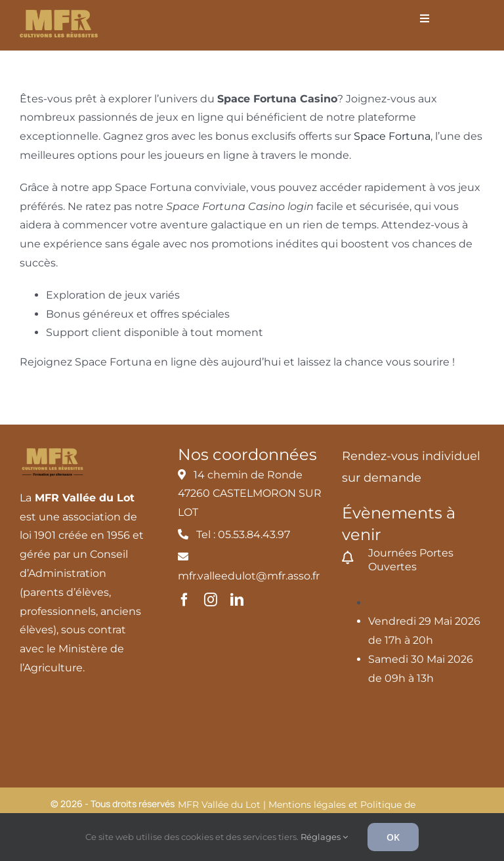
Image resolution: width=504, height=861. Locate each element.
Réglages (324, 837)
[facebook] (184, 600)
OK (393, 837)
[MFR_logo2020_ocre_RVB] (59, 15)
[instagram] (211, 600)
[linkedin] (237, 600)
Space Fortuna (392, 136)
